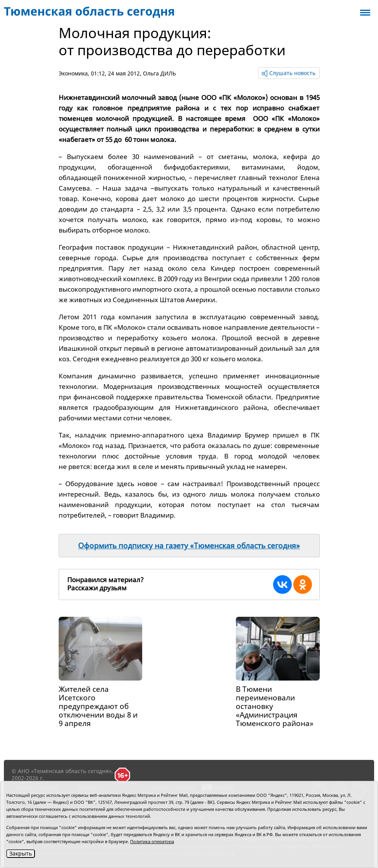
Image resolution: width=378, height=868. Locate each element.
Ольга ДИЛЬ (159, 73)
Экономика (73, 73)
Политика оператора (152, 841)
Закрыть (21, 853)
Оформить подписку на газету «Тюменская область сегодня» (189, 546)
